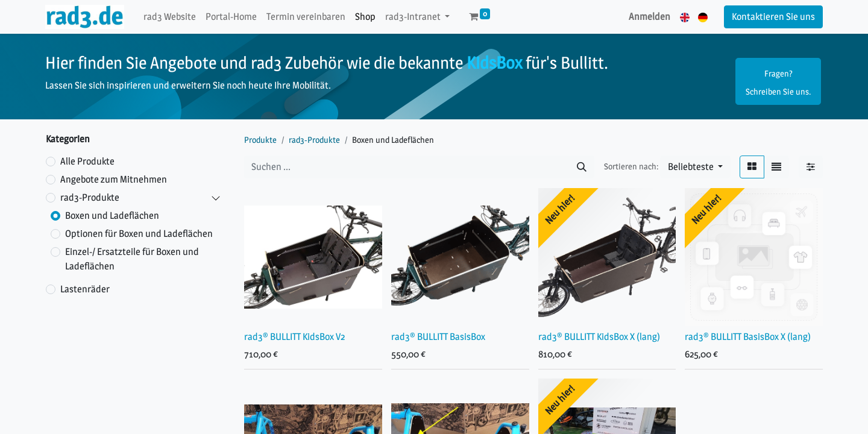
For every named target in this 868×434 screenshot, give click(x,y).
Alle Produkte (87, 161)
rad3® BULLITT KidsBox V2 (294, 337)
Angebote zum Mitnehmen (114, 179)
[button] (695, 167)
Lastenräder (85, 289)
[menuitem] (170, 17)
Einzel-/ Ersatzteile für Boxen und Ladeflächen (132, 259)
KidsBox (494, 63)
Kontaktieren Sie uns (773, 17)
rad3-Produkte (90, 197)
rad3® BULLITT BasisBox (438, 337)
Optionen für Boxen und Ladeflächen (139, 234)
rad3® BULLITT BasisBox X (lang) (748, 337)
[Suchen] (582, 167)
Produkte (260, 140)
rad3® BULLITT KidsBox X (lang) (599, 337)
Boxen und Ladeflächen (112, 215)
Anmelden (649, 17)
